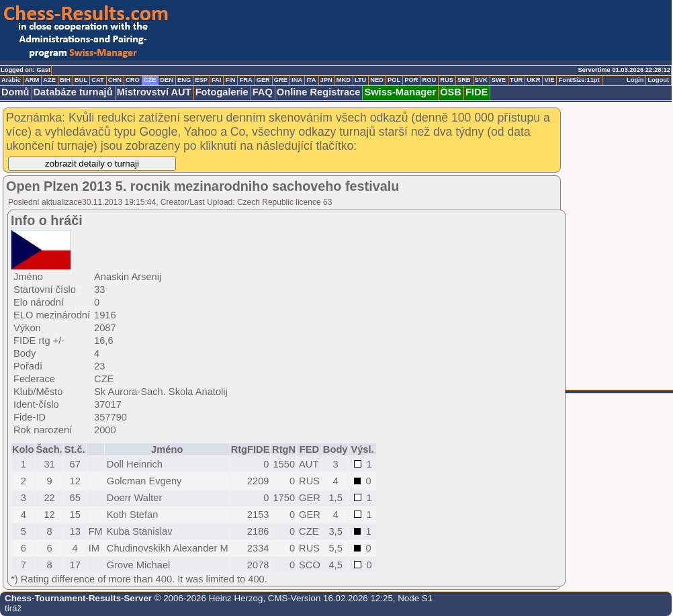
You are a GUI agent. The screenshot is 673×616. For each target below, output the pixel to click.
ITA (311, 80)
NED (377, 80)
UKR (533, 80)
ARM (32, 80)
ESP (201, 80)
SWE (499, 80)
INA (297, 80)
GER (263, 80)
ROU (429, 80)
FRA (245, 80)
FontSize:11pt (579, 80)
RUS (447, 80)
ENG (184, 80)
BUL (81, 80)
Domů (15, 92)
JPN (326, 80)
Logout (658, 80)
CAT (97, 80)
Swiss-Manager (400, 92)
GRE (281, 80)
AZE (49, 80)
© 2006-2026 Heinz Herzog (207, 598)
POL (394, 80)
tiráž (13, 608)
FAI (217, 80)
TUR (516, 80)
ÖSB (451, 92)
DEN (167, 80)
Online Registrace (319, 92)
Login (635, 80)
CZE (150, 80)
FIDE (477, 92)
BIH (65, 80)
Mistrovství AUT (154, 92)
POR (411, 80)
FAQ (263, 92)
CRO (133, 80)
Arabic (11, 80)
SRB (464, 80)
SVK (481, 80)
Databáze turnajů (73, 92)
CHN (115, 80)
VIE (549, 80)
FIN (230, 80)
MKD (344, 80)
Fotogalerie (222, 92)
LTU (360, 80)
